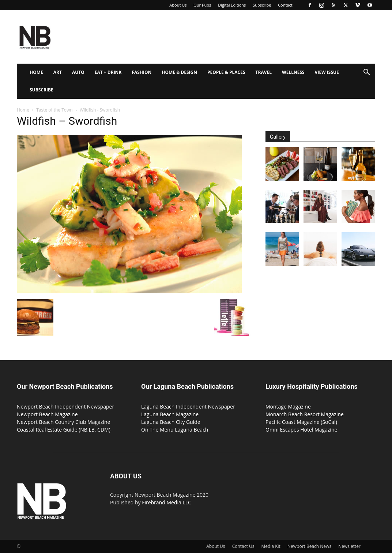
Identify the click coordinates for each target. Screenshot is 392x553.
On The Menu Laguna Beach (175, 430)
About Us (178, 5)
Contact (285, 5)
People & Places (226, 72)
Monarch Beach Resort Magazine (305, 414)
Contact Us (243, 546)
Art (58, 72)
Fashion (142, 72)
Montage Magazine (288, 407)
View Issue (327, 72)
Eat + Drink (108, 72)
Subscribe (262, 5)
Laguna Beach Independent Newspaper (188, 407)
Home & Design (179, 72)
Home (36, 72)
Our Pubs (202, 5)
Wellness (293, 72)
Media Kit (271, 546)
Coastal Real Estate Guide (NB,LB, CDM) (64, 430)
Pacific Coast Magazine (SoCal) (301, 422)
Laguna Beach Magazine (170, 414)
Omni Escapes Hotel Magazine (301, 430)
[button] (366, 73)
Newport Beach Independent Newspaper (65, 407)
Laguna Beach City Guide (171, 422)
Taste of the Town (54, 110)
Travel (264, 72)
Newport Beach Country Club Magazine (63, 422)
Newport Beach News (309, 546)
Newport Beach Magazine (47, 414)
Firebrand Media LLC (167, 502)
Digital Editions (232, 5)
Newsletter (349, 546)
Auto (78, 72)
